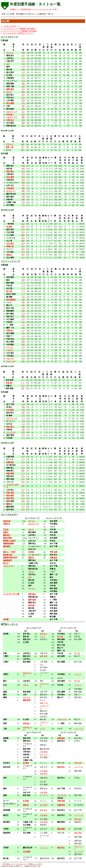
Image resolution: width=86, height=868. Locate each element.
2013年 (6, 26)
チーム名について (22, 864)
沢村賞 (6, 619)
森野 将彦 (44, 656)
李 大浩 (77, 653)
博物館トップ (15, 9)
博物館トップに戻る (35, 864)
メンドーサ (79, 767)
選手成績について (9, 864)
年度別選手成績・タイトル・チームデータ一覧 (36, 9)
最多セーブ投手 (9, 552)
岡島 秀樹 (78, 833)
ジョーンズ (79, 729)
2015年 (13, 26)
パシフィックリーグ (11, 31)
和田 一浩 (44, 703)
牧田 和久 (78, 819)
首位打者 (7, 521)
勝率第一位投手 (9, 541)
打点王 (6, 530)
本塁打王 (7, 524)
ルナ (42, 665)
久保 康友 (44, 752)
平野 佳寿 (78, 763)
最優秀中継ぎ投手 (10, 558)
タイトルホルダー (10, 33)
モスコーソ (44, 755)
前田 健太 (44, 774)
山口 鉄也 (44, 805)
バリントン (44, 848)
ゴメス (43, 637)
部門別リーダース (26, 33)
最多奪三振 (8, 555)
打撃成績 (22, 29)
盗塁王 (6, 532)
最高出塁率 (8, 538)
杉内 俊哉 (44, 822)
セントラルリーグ (10, 29)
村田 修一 (44, 634)
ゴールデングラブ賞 (11, 594)
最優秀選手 (8, 560)
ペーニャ (78, 674)
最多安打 (7, 535)
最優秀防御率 (9, 544)
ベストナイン (9, 566)
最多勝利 (7, 546)
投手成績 (31, 29)
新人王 (6, 563)
